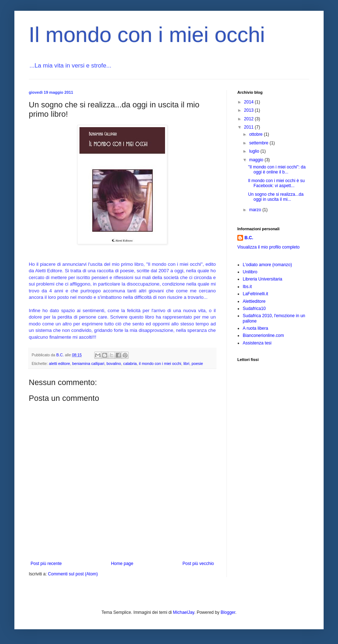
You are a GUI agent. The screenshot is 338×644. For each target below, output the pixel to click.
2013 (250, 110)
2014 (250, 102)
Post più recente (46, 564)
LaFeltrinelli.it (255, 294)
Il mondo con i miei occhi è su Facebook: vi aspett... (276, 183)
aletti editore (60, 363)
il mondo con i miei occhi (160, 363)
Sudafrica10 (254, 309)
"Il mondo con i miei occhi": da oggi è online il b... (277, 170)
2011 (250, 127)
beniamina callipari (88, 363)
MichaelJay (184, 612)
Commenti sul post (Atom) (73, 574)
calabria (130, 363)
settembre (259, 143)
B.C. (249, 238)
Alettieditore (254, 301)
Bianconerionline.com (263, 335)
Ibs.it (247, 287)
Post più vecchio (198, 564)
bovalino (114, 363)
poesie (197, 363)
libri (186, 363)
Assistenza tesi (257, 343)
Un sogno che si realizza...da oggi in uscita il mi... (276, 197)
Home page (122, 564)
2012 (250, 119)
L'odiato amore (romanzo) (267, 265)
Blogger (228, 612)
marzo (256, 210)
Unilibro (250, 272)
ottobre (257, 134)
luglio (255, 151)
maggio (257, 160)
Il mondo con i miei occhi (147, 35)
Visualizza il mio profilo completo (268, 247)
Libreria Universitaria (262, 279)
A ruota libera (255, 328)
